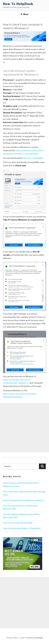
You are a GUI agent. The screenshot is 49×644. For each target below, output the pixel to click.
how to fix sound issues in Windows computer (23, 500)
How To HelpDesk (18, 4)
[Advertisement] (24, 428)
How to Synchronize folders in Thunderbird (22, 528)
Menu (24, 14)
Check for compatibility (33, 158)
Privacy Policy (12, 638)
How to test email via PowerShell (18, 523)
